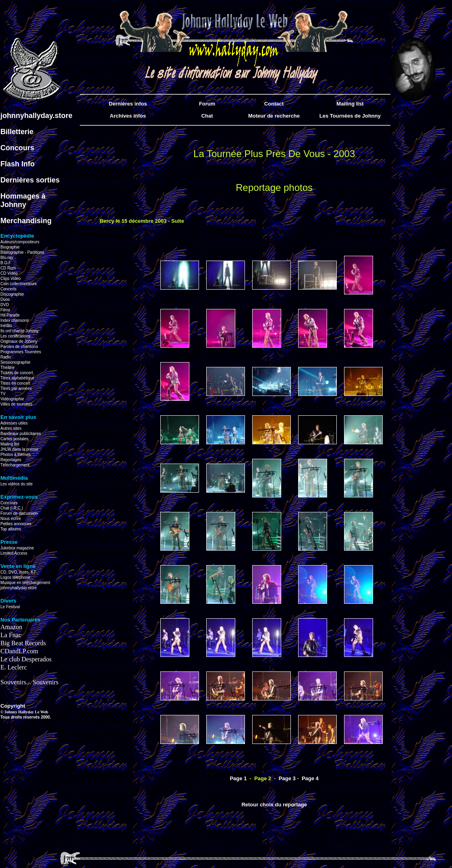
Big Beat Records (23, 643)
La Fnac (11, 635)
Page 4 (310, 778)
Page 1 (238, 778)
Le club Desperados (26, 659)
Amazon (11, 627)
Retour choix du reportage (274, 805)
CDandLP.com (19, 651)
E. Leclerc (14, 667)
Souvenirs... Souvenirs (29, 682)
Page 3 (287, 778)
